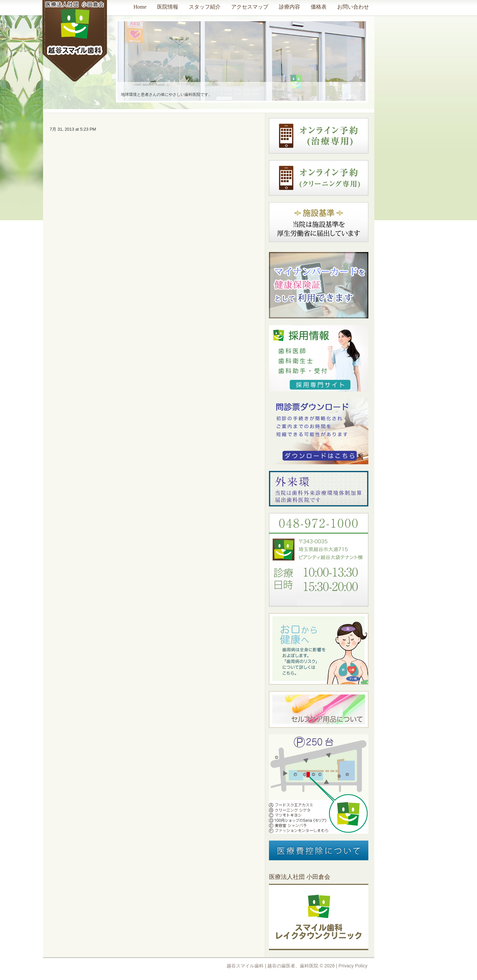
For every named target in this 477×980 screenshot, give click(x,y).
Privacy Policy (353, 966)
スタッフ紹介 (205, 7)
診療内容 (290, 7)
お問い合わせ (353, 7)
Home (140, 7)
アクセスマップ (250, 7)
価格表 (319, 7)
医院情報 (168, 7)
